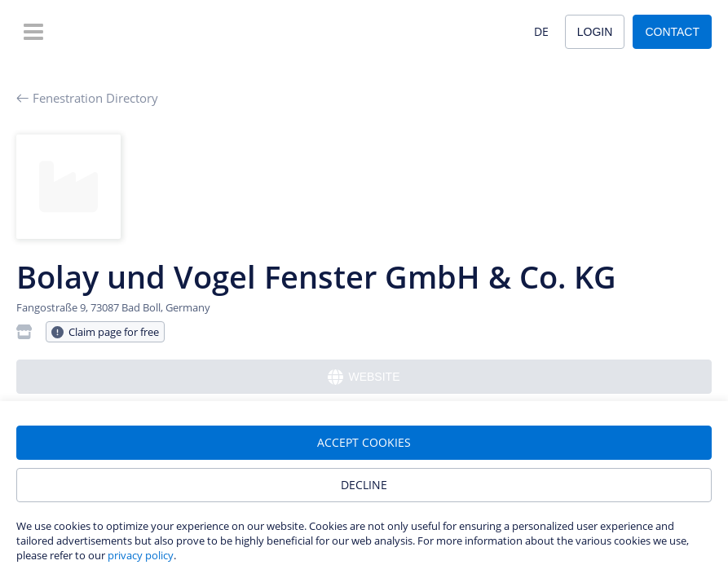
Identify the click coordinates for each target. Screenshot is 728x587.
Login (595, 32)
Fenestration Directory (87, 98)
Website (364, 377)
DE (541, 31)
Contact (672, 32)
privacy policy (141, 555)
